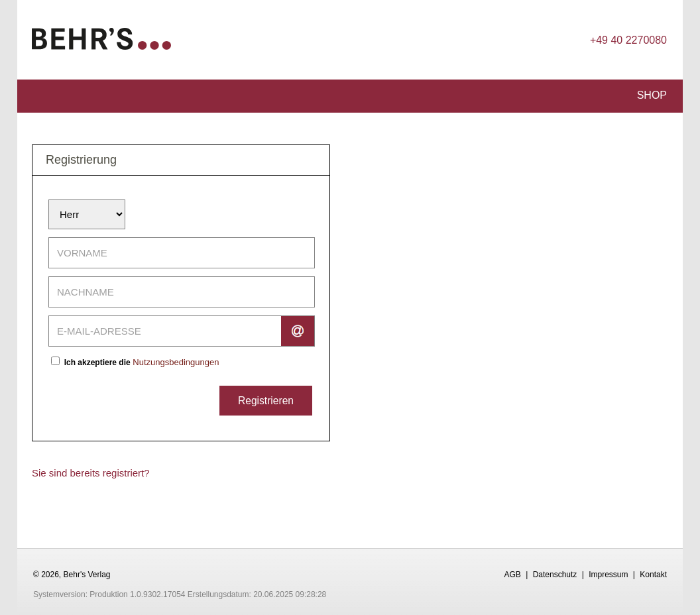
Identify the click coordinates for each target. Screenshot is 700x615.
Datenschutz (555, 575)
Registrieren (266, 401)
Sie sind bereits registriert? (91, 473)
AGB (512, 575)
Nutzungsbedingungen (176, 362)
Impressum (608, 575)
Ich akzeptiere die (97, 363)
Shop (652, 95)
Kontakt (653, 575)
